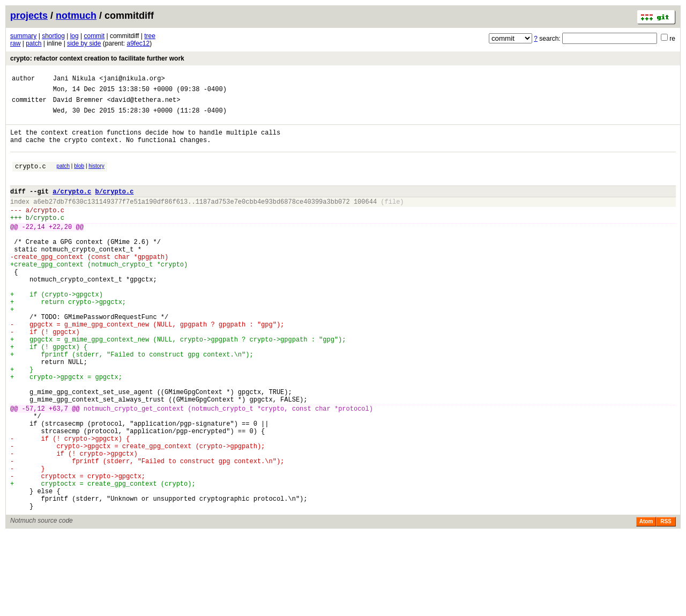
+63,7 (58, 469)
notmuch (76, 16)
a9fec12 (139, 43)
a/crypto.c (72, 207)
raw (15, 43)
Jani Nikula (74, 80)
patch (33, 43)
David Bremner (78, 104)
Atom (646, 603)
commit (94, 36)
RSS (666, 603)
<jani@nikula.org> (132, 80)
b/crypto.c (114, 207)
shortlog (53, 36)
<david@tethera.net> (144, 104)
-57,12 (33, 469)
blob (79, 177)
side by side (84, 43)
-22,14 (33, 249)
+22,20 (60, 249)
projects (29, 16)
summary (23, 36)
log (74, 36)
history (96, 177)
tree (150, 36)
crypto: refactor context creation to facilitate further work (97, 58)
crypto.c (31, 179)
